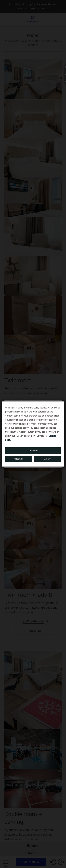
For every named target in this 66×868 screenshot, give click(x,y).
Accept (47, 459)
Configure (33, 450)
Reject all (19, 459)
